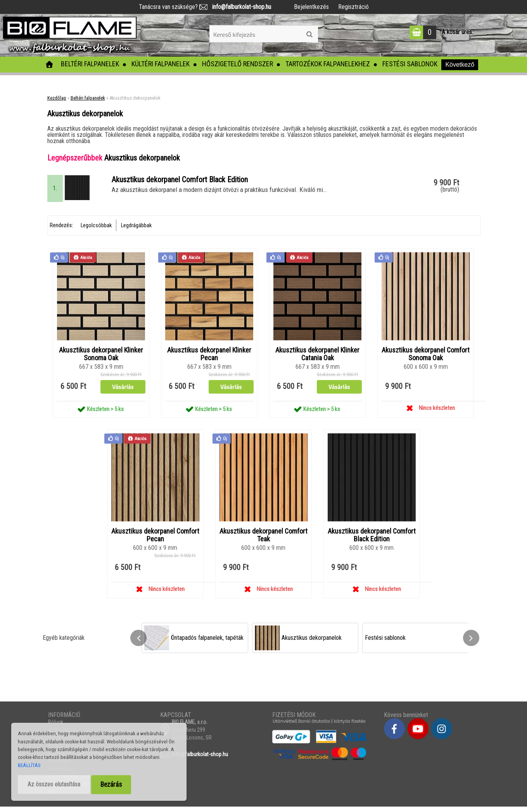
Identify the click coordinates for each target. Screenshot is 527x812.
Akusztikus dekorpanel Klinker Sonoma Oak (101, 359)
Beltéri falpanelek (90, 64)
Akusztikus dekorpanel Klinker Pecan (209, 359)
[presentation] (138, 644)
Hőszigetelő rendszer (238, 64)
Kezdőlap (57, 98)
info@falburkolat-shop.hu (239, 7)
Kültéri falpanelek (161, 64)
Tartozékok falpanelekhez (328, 64)
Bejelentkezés (311, 7)
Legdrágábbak (136, 230)
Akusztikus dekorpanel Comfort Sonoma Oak (426, 359)
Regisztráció (353, 7)
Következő (460, 65)
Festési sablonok (410, 64)
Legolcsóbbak (96, 230)
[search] (309, 35)
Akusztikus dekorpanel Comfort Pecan (155, 541)
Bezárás (111, 784)
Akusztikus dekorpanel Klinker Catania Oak (317, 359)
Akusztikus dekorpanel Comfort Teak (263, 541)
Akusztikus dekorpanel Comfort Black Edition (372, 541)
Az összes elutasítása (54, 784)
